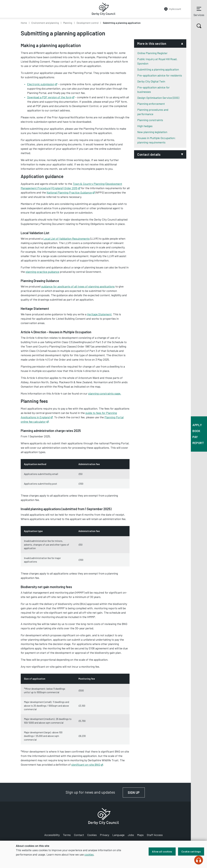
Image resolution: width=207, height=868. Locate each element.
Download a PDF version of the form (51, 97)
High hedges (145, 126)
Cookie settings (191, 852)
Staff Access (155, 835)
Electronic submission (42, 84)
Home (24, 23)
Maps (140, 835)
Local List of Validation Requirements (66, 239)
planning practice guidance (42, 272)
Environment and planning (45, 23)
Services (199, 11)
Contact (79, 835)
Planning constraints (150, 120)
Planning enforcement (151, 104)
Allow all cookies (162, 852)
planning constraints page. (105, 393)
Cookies (92, 835)
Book (196, 431)
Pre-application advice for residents (160, 75)
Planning (68, 23)
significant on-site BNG (87, 765)
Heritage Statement (99, 314)
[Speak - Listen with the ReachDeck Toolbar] (199, 860)
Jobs (131, 835)
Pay (195, 437)
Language (118, 835)
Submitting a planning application (158, 69)
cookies (89, 854)
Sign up (136, 792)
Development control (87, 23)
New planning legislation (152, 132)
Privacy (105, 835)
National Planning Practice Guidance (71, 192)
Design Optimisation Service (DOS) (158, 98)
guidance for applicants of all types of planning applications (78, 286)
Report (198, 443)
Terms (67, 835)
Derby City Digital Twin (151, 81)
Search (196, 26)
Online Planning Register (152, 53)
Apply (197, 425)
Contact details (149, 154)
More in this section (152, 43)
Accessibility (52, 835)
